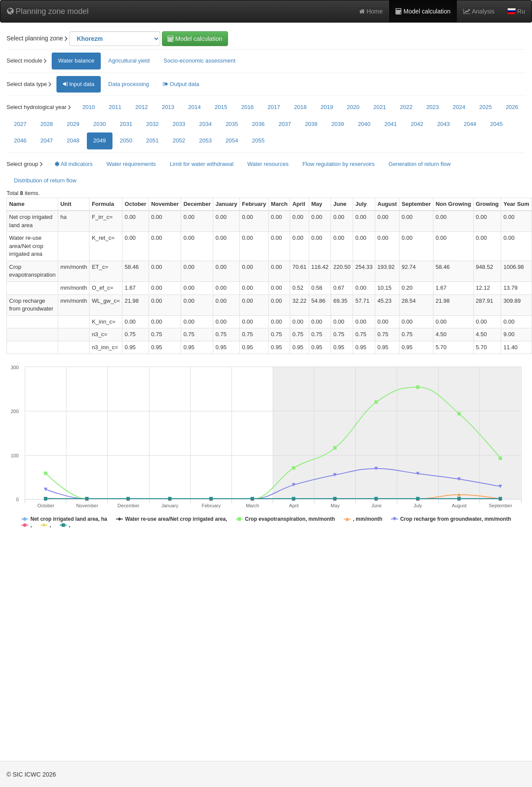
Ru (516, 11)
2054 (232, 141)
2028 (47, 124)
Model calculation (423, 11)
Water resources (268, 164)
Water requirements (131, 164)
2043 (444, 124)
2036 (258, 124)
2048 (73, 141)
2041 (391, 124)
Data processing (129, 84)
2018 (300, 107)
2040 (364, 124)
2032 (153, 124)
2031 (126, 124)
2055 (258, 141)
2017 (274, 107)
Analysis (479, 11)
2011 (115, 107)
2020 (353, 107)
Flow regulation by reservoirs (338, 164)
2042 (417, 124)
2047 (47, 141)
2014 (194, 107)
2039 (338, 124)
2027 (20, 124)
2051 (153, 141)
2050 (126, 141)
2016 (247, 107)
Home (371, 11)
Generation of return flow (420, 164)
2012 (141, 107)
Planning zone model (48, 11)
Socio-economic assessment (200, 61)
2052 (179, 141)
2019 (327, 107)
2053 (205, 141)
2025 (485, 107)
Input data (79, 84)
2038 (311, 124)
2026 (512, 107)
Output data (181, 84)
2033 (179, 124)
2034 (205, 124)
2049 (100, 141)
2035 (232, 124)
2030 (100, 124)
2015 (221, 107)
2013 (168, 107)
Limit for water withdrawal (202, 164)
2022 (406, 107)
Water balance (76, 61)
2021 (380, 107)
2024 (459, 107)
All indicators (74, 164)
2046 (20, 141)
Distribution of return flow (45, 180)
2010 (89, 107)
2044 (470, 124)
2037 (285, 124)
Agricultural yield (129, 61)
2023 (433, 107)
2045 (497, 124)
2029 (73, 124)
